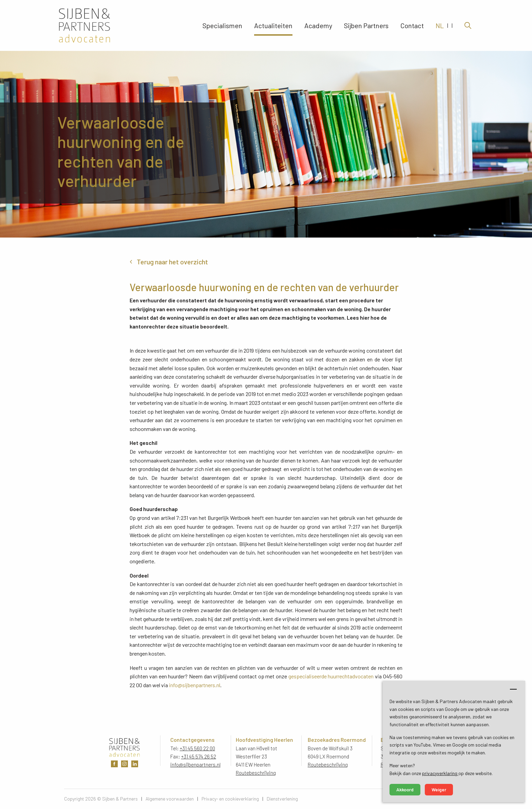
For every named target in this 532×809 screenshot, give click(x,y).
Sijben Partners (366, 25)
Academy (318, 25)
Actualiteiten (273, 25)
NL (440, 25)
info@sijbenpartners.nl (195, 685)
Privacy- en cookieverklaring (230, 799)
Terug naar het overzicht (172, 262)
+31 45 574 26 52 (199, 756)
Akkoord (405, 789)
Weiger (439, 789)
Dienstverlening (282, 799)
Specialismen (222, 25)
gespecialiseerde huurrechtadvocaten (331, 676)
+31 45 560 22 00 (197, 748)
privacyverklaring (440, 773)
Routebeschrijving (256, 773)
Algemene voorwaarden (170, 799)
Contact (412, 25)
